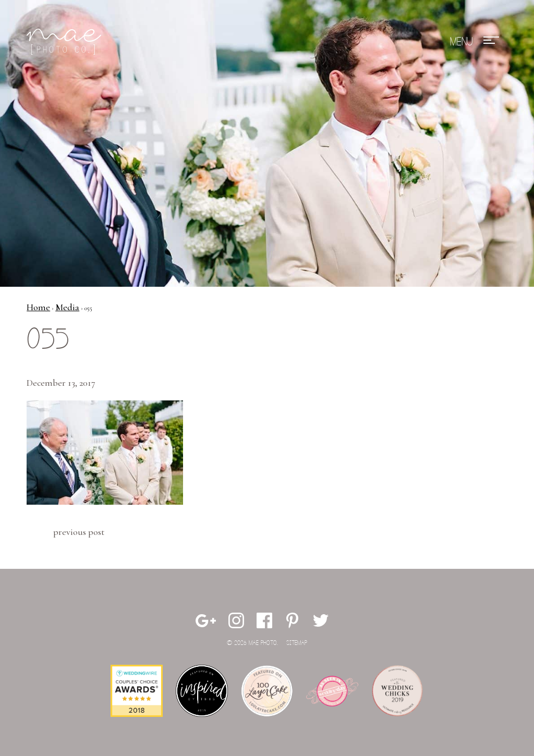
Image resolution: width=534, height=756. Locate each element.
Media (67, 307)
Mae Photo (66, 42)
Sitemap (297, 643)
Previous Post (79, 532)
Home (38, 307)
